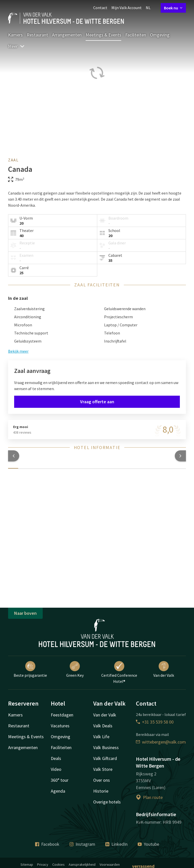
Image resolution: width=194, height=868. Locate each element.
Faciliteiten (136, 35)
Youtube (148, 844)
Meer (16, 46)
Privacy (43, 864)
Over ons (102, 780)
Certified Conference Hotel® (119, 672)
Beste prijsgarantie (30, 669)
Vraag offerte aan (97, 402)
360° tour (60, 780)
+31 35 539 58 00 (155, 722)
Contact (100, 8)
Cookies (58, 864)
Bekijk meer (18, 351)
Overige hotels (107, 802)
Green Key (75, 669)
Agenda (58, 791)
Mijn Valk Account (127, 8)
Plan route (149, 797)
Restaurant (37, 35)
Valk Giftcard (105, 758)
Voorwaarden (110, 864)
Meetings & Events (103, 35)
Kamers (15, 35)
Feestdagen (62, 715)
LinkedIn (116, 844)
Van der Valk (164, 669)
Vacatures (60, 726)
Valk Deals (103, 726)
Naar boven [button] (25, 613)
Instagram (82, 844)
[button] (14, 456)
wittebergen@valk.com (161, 742)
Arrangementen (67, 35)
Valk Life (101, 737)
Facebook (47, 844)
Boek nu (173, 8)
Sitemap (27, 864)
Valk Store (103, 769)
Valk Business (106, 747)
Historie (101, 791)
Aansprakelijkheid (82, 864)
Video (56, 769)
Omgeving (160, 35)
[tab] (13, 465)
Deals (56, 758)
